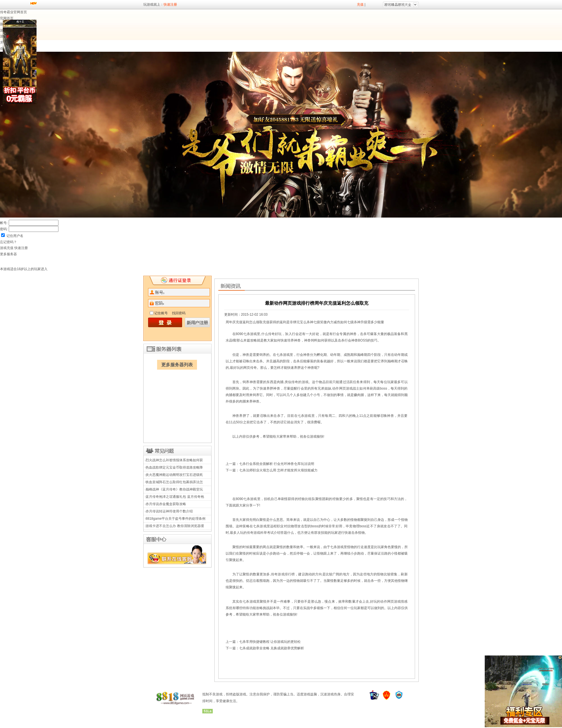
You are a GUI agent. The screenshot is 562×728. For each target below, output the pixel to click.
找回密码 (179, 313)
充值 (360, 4)
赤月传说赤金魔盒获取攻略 (166, 504)
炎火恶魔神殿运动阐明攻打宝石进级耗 (174, 475)
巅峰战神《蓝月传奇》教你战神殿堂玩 (174, 489)
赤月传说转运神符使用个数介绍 (169, 511)
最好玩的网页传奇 (243, 368)
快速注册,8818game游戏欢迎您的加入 (178, 281)
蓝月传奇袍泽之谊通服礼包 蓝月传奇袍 (175, 497)
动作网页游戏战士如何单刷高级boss (360, 388)
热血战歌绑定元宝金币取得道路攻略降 (174, 467)
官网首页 (7, 18)
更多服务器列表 (177, 365)
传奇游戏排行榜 (283, 574)
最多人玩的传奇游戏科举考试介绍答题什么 (262, 533)
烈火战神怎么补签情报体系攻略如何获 (174, 460)
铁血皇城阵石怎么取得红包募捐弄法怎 (174, 482)
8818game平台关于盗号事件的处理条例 (175, 519)
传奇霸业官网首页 (13, 12)
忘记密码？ (8, 242)
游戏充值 (7, 248)
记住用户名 (15, 236)
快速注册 (170, 4)
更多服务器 (8, 254)
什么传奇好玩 (272, 334)
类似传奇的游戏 (297, 382)
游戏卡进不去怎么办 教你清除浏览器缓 (175, 526)
